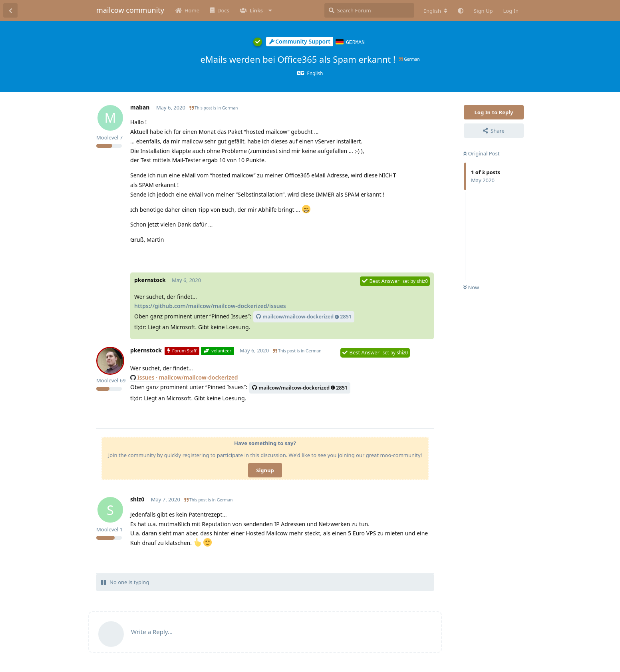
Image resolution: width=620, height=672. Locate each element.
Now (471, 287)
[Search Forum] (369, 10)
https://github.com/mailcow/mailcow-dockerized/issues (210, 305)
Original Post (481, 153)
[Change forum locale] (435, 11)
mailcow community (130, 10)
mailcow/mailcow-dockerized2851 (304, 316)
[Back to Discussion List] (10, 10)
